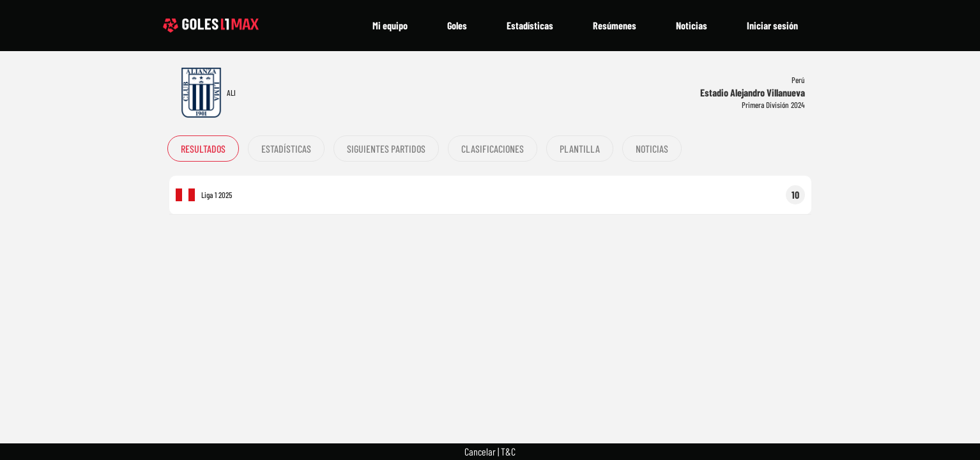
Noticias (692, 25)
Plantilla (580, 149)
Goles (457, 25)
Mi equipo (390, 25)
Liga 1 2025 (217, 195)
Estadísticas (530, 25)
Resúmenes (615, 25)
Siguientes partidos (386, 149)
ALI (231, 93)
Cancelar (480, 451)
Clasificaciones (493, 149)
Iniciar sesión (772, 25)
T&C (508, 451)
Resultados (203, 149)
